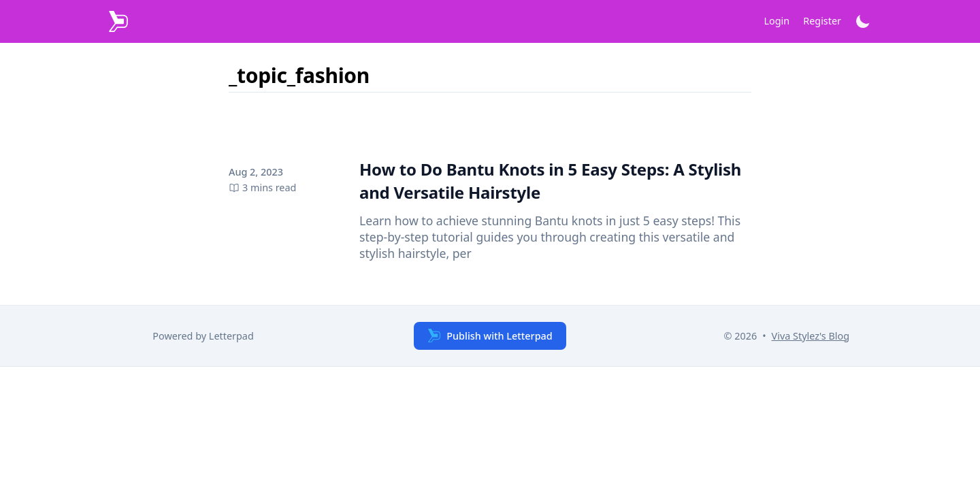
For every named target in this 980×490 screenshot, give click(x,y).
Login (777, 21)
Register (822, 21)
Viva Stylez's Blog (811, 336)
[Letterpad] (118, 21)
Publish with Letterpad (490, 336)
